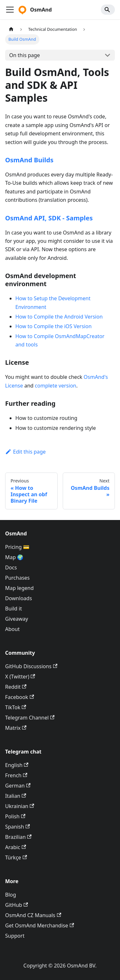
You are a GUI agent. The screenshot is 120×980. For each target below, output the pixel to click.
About (12, 629)
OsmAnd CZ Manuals (33, 915)
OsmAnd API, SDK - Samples (49, 218)
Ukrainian (20, 806)
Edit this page (25, 452)
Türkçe (16, 857)
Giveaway (17, 619)
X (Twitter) (20, 677)
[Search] (108, 10)
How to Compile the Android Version (59, 317)
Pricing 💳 (17, 547)
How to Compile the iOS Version (53, 326)
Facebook (20, 697)
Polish (15, 816)
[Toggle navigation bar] (10, 10)
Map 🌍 (14, 557)
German (18, 786)
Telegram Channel (30, 718)
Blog (11, 895)
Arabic (16, 847)
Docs (11, 567)
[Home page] (11, 29)
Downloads (19, 598)
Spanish (17, 827)
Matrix (16, 728)
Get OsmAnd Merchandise (40, 925)
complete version (56, 386)
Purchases (17, 578)
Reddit (16, 687)
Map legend (19, 588)
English (17, 765)
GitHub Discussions (31, 666)
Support (15, 936)
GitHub (16, 905)
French (16, 775)
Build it (13, 609)
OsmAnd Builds (29, 160)
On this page (25, 55)
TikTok (16, 707)
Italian (16, 796)
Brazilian (18, 837)
